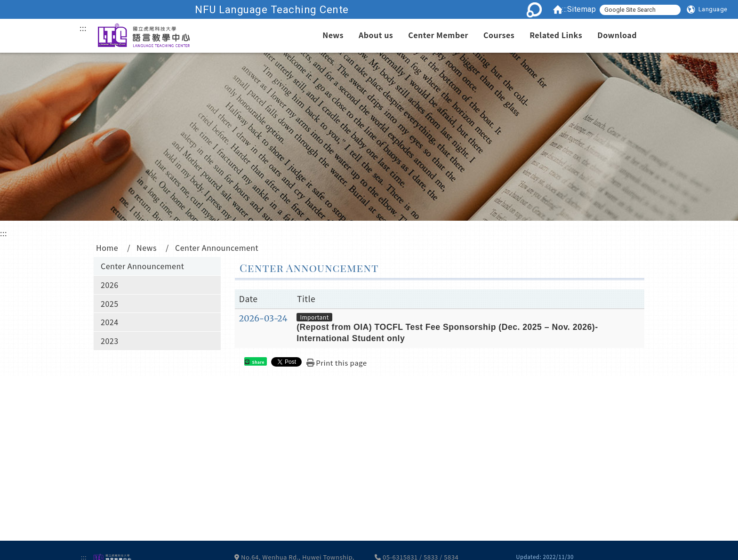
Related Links (556, 35)
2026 (110, 285)
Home (107, 248)
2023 (110, 341)
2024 (110, 322)
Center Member (438, 35)
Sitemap (582, 9)
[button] (707, 9)
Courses (499, 35)
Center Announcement (142, 266)
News (333, 35)
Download (617, 35)
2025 (110, 304)
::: (565, 9)
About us (376, 35)
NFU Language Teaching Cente (319, 9)
